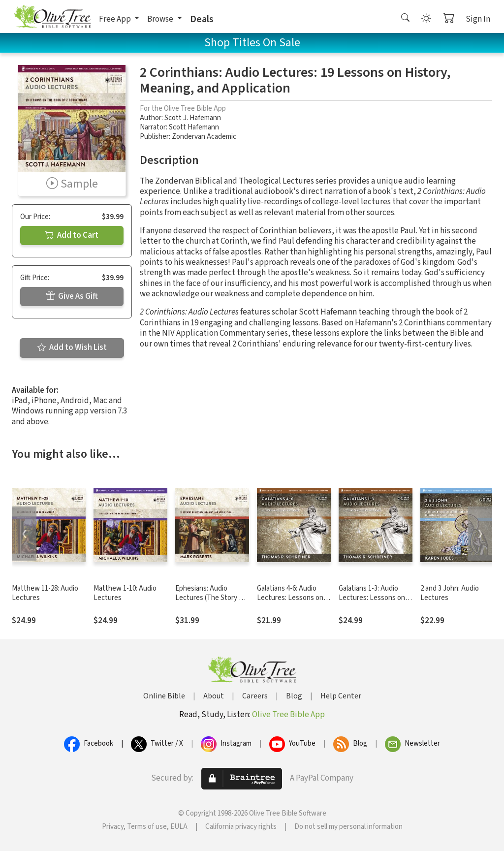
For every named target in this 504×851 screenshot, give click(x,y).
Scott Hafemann (194, 127)
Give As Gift (72, 296)
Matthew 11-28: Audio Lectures (45, 593)
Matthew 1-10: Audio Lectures (125, 593)
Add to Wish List (72, 347)
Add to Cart (72, 235)
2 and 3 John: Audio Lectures (450, 593)
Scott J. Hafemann (193, 118)
